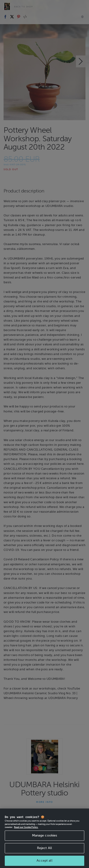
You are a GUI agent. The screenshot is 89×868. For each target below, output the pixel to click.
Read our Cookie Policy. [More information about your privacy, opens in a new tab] (26, 829)
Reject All (44, 849)
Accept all (44, 862)
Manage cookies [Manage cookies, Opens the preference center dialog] (45, 837)
